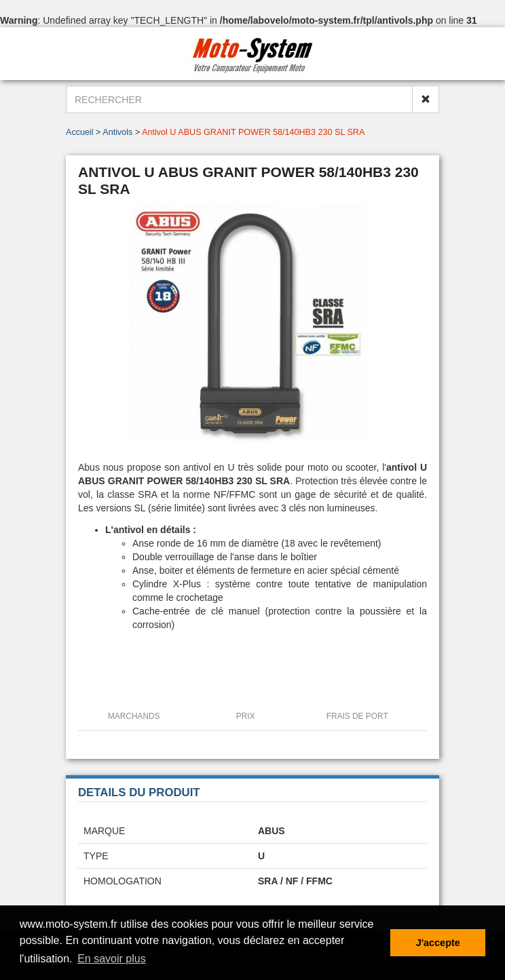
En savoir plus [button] (112, 959)
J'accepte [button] (438, 943)
